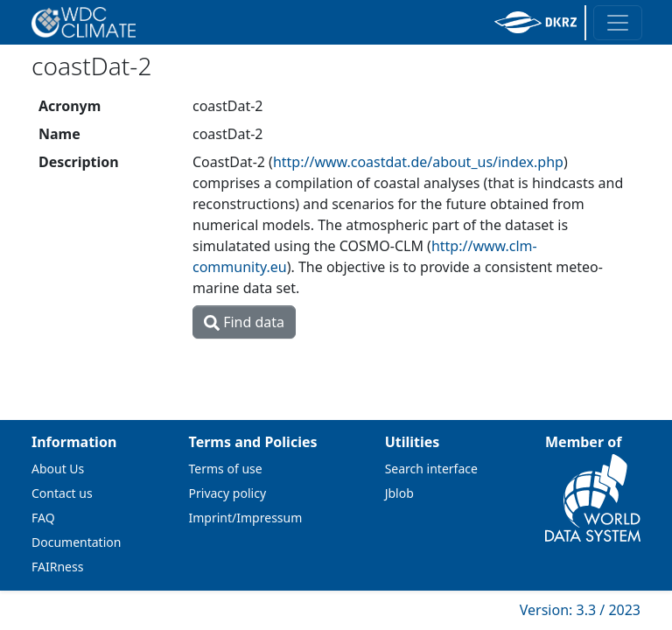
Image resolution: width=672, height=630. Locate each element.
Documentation (76, 542)
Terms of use (226, 469)
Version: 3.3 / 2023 (580, 610)
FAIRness (57, 567)
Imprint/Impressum (246, 518)
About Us (58, 469)
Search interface (431, 469)
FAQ (43, 518)
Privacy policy (228, 493)
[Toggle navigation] (618, 23)
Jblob (399, 493)
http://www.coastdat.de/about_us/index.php (418, 162)
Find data (244, 322)
